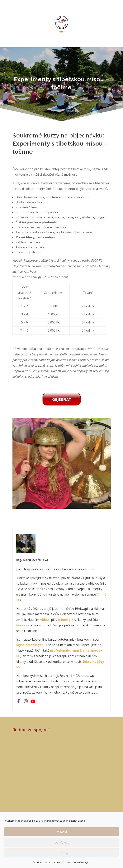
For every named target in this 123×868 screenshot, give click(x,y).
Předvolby (62, 853)
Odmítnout (62, 842)
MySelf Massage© (30, 645)
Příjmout (62, 832)
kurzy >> (23, 625)
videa (45, 620)
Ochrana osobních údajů (46, 862)
